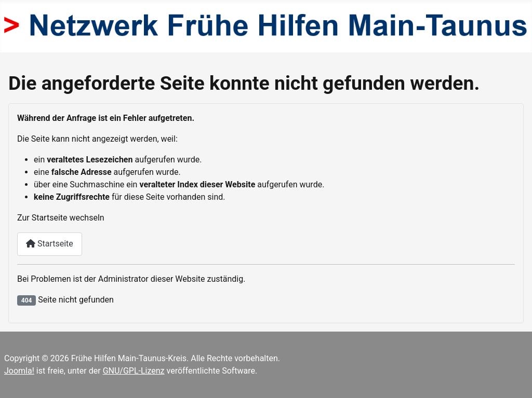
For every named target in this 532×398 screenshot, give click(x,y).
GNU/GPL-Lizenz (134, 371)
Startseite (50, 244)
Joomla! (19, 371)
